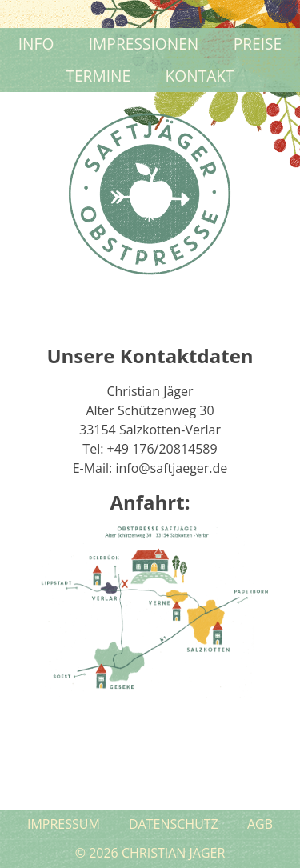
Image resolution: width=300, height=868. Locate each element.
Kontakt (200, 76)
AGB (260, 824)
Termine (98, 76)
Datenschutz (174, 824)
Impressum (64, 824)
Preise (258, 44)
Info (36, 44)
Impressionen (144, 44)
